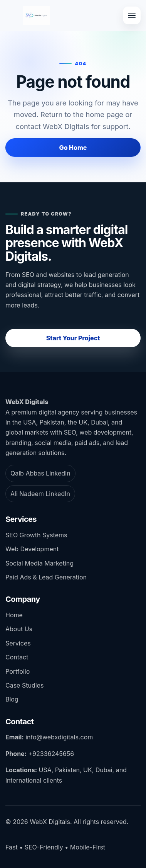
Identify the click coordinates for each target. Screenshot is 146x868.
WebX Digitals (27, 402)
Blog (12, 699)
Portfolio (18, 671)
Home (14, 615)
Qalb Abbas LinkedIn (40, 473)
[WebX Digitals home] (36, 15)
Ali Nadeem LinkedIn (40, 494)
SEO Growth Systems (36, 535)
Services (18, 643)
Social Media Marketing (39, 563)
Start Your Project (73, 338)
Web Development (32, 549)
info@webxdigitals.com (59, 737)
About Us (19, 629)
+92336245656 (51, 754)
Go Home (73, 148)
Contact (17, 657)
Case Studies (24, 685)
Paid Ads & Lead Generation (46, 577)
